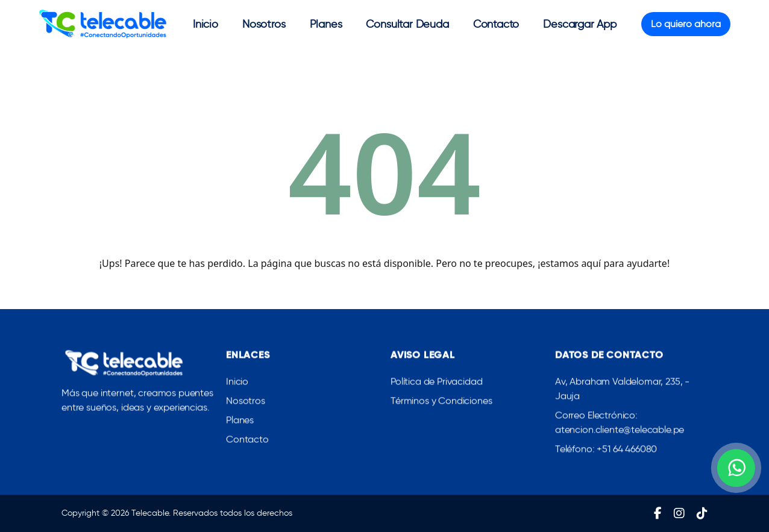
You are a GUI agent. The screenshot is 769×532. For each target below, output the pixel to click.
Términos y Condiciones (441, 403)
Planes (326, 24)
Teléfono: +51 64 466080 (606, 452)
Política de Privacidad (436, 384)
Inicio (206, 24)
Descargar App (580, 24)
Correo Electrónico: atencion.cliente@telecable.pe (620, 425)
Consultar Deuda (407, 24)
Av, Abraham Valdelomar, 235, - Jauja (622, 391)
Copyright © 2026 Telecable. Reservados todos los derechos (177, 513)
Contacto (496, 24)
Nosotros (264, 24)
